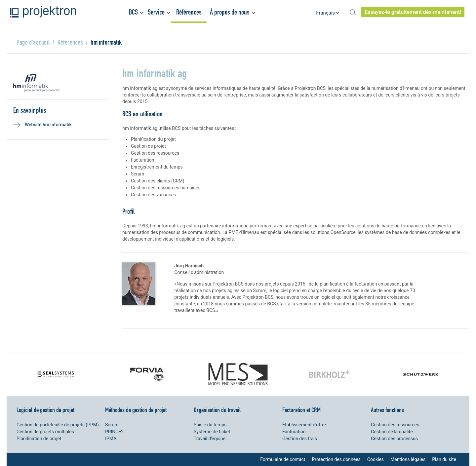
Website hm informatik (48, 125)
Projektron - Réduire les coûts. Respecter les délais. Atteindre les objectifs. (43, 12)
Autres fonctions (387, 410)
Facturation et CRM (301, 410)
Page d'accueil (33, 42)
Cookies (376, 459)
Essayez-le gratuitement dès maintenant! (413, 12)
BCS (133, 12)
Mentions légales (408, 459)
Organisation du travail (217, 410)
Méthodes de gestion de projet (136, 410)
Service (156, 12)
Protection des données (336, 459)
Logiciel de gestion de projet (45, 410)
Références (189, 12)
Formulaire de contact (283, 459)
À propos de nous (230, 12)
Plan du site (444, 459)
